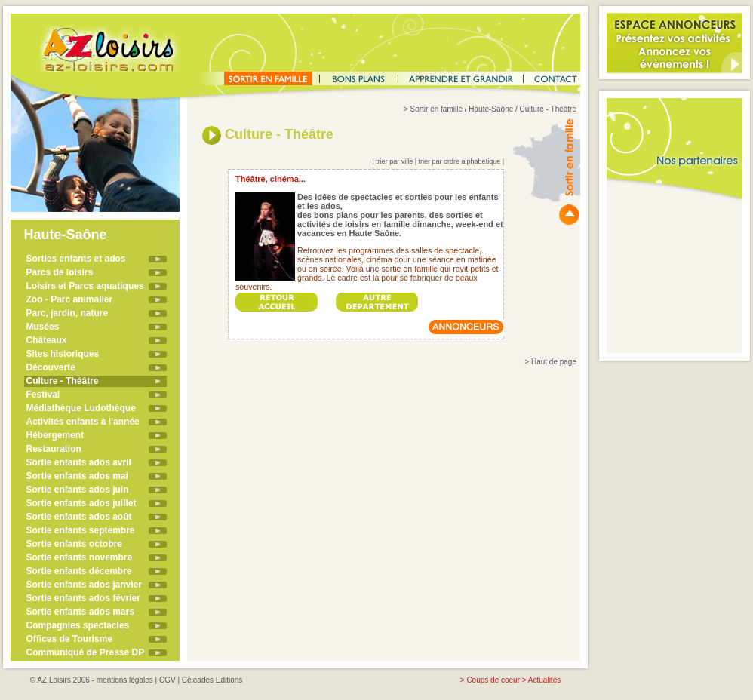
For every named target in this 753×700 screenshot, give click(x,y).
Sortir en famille (436, 109)
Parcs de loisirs (60, 272)
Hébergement (55, 435)
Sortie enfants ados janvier (84, 585)
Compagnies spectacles (78, 625)
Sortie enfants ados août (79, 517)
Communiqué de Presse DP (86, 652)
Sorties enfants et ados (76, 259)
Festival (43, 395)
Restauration (54, 449)
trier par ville (394, 161)
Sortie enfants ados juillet (81, 503)
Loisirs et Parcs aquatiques (85, 286)
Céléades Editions (212, 680)
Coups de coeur (493, 680)
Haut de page (554, 362)
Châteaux (47, 340)
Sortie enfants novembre (80, 557)
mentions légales (125, 680)
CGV (168, 680)
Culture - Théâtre (63, 381)
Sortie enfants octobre (74, 544)
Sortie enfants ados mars (80, 612)
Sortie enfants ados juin (78, 490)
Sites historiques (63, 354)
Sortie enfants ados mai (77, 476)
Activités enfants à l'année (83, 422)
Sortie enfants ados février (83, 598)
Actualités (544, 680)
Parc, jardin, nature (68, 313)
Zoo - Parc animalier (70, 299)
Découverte (51, 367)
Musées (43, 327)
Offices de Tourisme (69, 639)
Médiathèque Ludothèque (81, 408)
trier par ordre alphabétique (460, 161)
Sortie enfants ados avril (79, 462)
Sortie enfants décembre (79, 571)
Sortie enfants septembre (81, 530)
